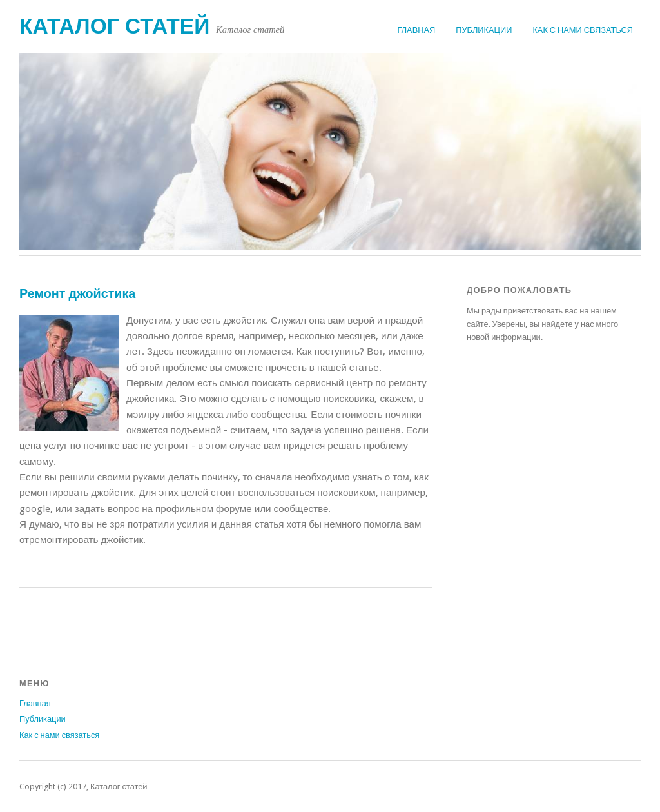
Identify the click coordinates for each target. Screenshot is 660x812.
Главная (417, 30)
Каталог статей (114, 26)
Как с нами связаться (583, 30)
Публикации (484, 30)
